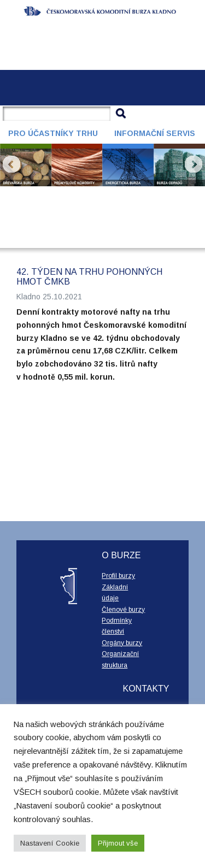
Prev (11, 164)
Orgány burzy (122, 643)
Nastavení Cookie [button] (50, 843)
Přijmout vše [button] (118, 843)
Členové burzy (123, 610)
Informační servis (155, 133)
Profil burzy (118, 576)
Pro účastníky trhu (53, 133)
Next (194, 164)
